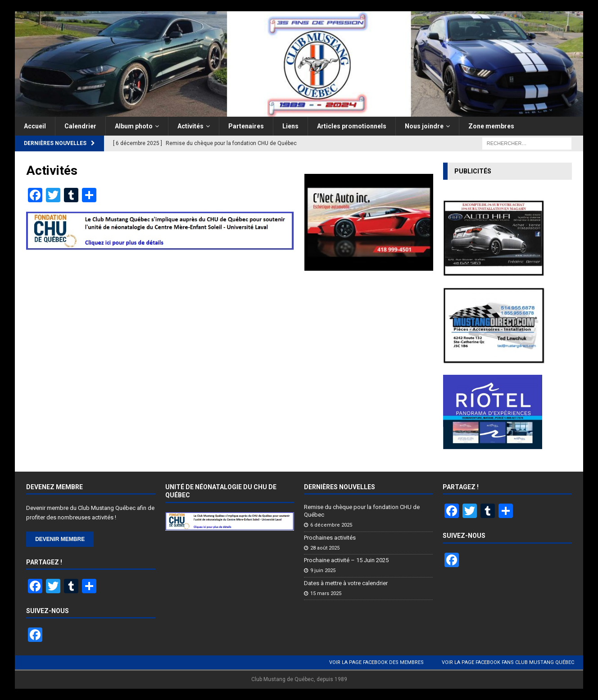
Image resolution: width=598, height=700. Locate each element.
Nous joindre (424, 126)
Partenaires (246, 126)
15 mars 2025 (326, 593)
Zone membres (491, 126)
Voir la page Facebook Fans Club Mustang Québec (508, 662)
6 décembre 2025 (331, 525)
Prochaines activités (330, 538)
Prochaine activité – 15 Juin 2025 (346, 560)
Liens (290, 126)
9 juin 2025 (323, 570)
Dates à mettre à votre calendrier (346, 583)
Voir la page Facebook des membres (376, 662)
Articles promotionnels (352, 126)
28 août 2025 (325, 548)
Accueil (35, 126)
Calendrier (80, 126)
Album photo (134, 126)
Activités (190, 126)
